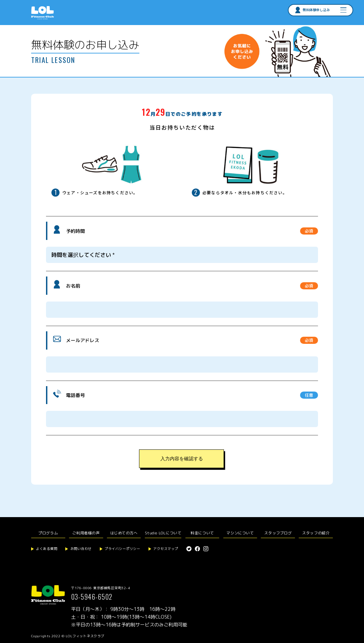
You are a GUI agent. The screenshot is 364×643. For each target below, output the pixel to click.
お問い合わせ (81, 549)
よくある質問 (47, 549)
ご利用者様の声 (86, 533)
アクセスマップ (166, 549)
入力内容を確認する (182, 459)
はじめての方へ (124, 533)
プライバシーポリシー (122, 549)
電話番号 (75, 395)
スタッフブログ (278, 533)
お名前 (73, 286)
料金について (202, 533)
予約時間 (75, 231)
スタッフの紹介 (316, 533)
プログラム (48, 533)
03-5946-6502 (92, 597)
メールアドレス (83, 340)
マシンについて (240, 533)
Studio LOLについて (163, 533)
